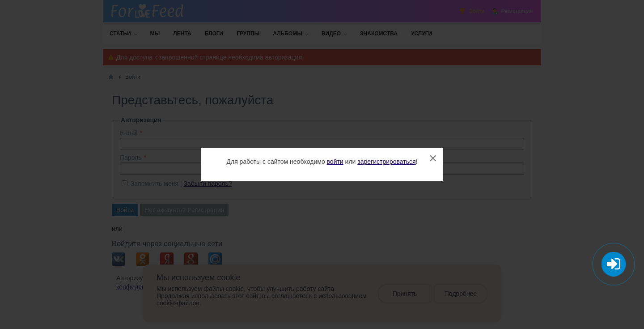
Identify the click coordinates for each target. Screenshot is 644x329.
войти (335, 162)
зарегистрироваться (386, 162)
